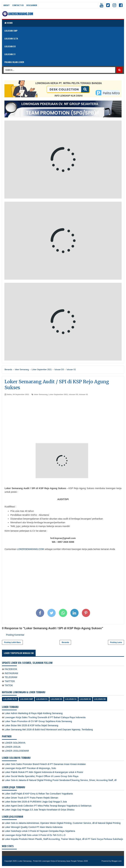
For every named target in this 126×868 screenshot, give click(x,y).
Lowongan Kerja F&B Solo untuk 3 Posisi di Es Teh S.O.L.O (35, 835)
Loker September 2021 (58, 394)
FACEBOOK (11, 669)
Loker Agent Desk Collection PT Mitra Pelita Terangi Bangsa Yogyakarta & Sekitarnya (48, 806)
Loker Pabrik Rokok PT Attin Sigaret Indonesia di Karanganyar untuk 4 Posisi (44, 772)
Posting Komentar (15, 635)
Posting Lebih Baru (12, 642)
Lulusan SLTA (10, 699)
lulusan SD (100, 699)
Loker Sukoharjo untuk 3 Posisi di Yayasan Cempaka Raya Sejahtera (40, 831)
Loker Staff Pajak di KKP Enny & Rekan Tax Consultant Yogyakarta (39, 794)
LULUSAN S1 (10, 54)
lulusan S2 (85, 699)
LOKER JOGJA (12, 747)
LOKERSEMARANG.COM (30, 549)
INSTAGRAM (11, 673)
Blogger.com (117, 861)
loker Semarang (41, 394)
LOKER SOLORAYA (15, 743)
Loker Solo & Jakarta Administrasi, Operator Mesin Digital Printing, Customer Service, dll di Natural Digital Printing (63, 823)
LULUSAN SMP (11, 31)
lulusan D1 (42, 699)
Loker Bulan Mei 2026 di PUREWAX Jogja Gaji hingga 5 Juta (36, 802)
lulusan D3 (73, 394)
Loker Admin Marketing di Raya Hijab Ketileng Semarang (34, 713)
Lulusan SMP (26, 699)
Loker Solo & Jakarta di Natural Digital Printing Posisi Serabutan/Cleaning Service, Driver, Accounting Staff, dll (61, 780)
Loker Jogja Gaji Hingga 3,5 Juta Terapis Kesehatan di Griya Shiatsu (39, 810)
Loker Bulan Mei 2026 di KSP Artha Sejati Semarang (31, 725)
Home (9, 23)
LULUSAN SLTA (11, 39)
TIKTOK (9, 685)
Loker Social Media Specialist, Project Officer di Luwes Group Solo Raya (42, 776)
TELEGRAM (11, 677)
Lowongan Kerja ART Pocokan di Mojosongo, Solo (30, 768)
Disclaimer (32, 5)
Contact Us (18, 5)
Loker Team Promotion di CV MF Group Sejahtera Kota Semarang (38, 721)
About (6, 5)
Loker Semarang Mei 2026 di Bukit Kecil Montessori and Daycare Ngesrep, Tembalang (49, 729)
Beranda (65, 642)
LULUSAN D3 (10, 46)
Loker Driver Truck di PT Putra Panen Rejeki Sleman (31, 798)
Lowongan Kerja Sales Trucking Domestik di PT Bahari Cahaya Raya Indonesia (45, 717)
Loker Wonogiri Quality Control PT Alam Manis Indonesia (34, 827)
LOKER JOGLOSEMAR (17, 751)
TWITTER (10, 681)
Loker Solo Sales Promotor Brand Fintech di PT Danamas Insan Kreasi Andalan (45, 764)
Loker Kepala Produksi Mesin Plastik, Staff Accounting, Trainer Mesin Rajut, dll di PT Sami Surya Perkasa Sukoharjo (64, 839)
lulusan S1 (83, 394)
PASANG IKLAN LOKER (14, 62)
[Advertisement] (63, 420)
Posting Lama (116, 642)
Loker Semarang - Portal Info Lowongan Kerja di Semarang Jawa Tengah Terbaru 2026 (53, 861)
